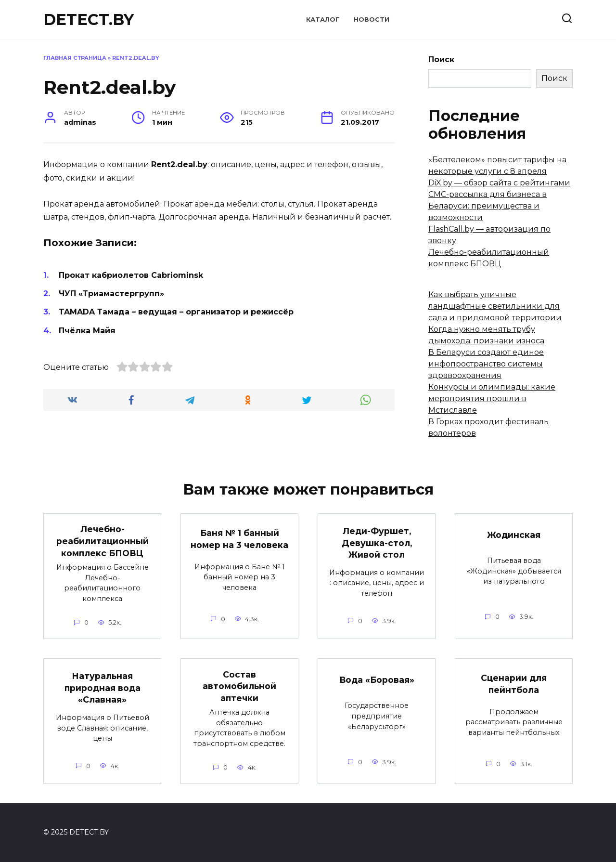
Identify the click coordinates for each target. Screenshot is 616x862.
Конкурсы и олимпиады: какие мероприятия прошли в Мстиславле (492, 398)
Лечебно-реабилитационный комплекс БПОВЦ (103, 541)
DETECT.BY (89, 20)
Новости (372, 20)
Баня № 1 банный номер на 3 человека (239, 539)
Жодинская (514, 535)
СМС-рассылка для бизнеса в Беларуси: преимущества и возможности (488, 206)
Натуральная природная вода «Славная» (102, 688)
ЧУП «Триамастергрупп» (111, 294)
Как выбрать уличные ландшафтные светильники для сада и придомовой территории (495, 306)
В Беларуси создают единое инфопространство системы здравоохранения (486, 364)
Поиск (441, 59)
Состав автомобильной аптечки (240, 686)
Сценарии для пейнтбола (514, 684)
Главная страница (75, 58)
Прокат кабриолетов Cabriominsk (131, 275)
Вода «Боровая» (377, 680)
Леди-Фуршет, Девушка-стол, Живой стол (377, 543)
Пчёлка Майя (87, 331)
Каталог (323, 20)
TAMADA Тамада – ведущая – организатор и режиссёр (176, 312)
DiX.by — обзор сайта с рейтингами (499, 183)
